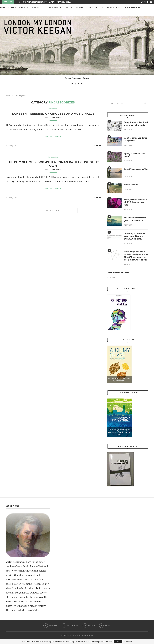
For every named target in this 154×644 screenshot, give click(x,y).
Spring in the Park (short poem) (135, 155)
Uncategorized (53, 109)
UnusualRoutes (133, 8)
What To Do (37, 8)
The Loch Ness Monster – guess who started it (136, 219)
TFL (102, 8)
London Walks (54, 8)
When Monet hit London (118, 273)
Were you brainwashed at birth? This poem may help (136, 202)
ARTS (68, 8)
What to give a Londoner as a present (135, 139)
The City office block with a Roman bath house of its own (53, 164)
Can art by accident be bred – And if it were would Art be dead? (134, 236)
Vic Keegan (57, 117)
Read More (128, 642)
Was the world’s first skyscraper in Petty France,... (47, 2)
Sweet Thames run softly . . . (136, 170)
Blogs (11, 8)
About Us (93, 8)
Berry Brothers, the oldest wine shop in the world (136, 124)
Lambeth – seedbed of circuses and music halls (53, 114)
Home (2, 8)
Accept (118, 641)
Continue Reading (53, 136)
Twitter (80, 8)
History (23, 8)
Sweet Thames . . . (132, 185)
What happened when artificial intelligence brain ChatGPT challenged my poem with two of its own (136, 256)
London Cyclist (115, 8)
